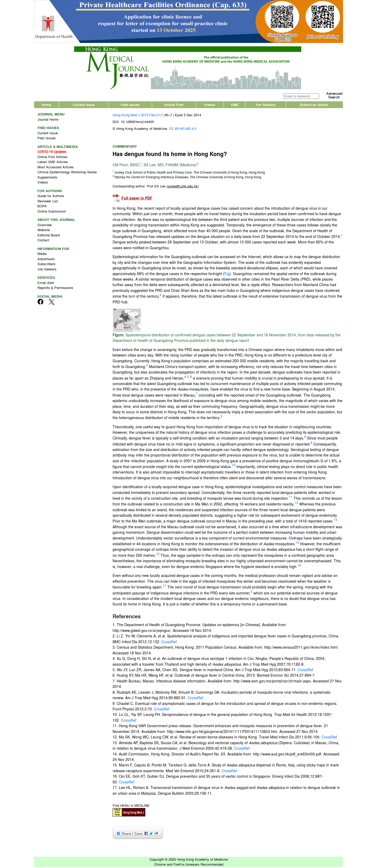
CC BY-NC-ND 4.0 (183, 130)
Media (42, 255)
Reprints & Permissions (55, 289)
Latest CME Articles (53, 163)
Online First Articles (52, 158)
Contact (43, 241)
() (183, 187)
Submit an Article (314, 106)
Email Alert (46, 284)
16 (299, 566)
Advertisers (46, 260)
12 (296, 504)
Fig (227, 275)
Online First (174, 106)
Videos (210, 106)
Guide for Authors (51, 197)
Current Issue (84, 106)
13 (335, 521)
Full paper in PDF (137, 199)
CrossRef (168, 643)
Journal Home (48, 120)
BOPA (42, 207)
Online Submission (52, 212)
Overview (45, 226)
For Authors (266, 106)
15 (158, 555)
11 (291, 498)
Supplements (47, 178)
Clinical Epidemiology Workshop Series (67, 173)
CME (235, 106)
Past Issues (130, 106)
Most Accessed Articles (56, 168)
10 (234, 466)
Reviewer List (48, 202)
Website (44, 231)
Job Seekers (47, 270)
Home (46, 106)
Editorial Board (49, 236)
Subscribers (46, 265)
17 (164, 587)
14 (297, 543)
